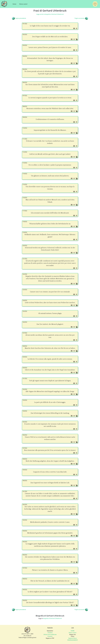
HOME (73, 631)
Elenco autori (23, 4)
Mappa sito (73, 634)
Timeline (50, 633)
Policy (73, 636)
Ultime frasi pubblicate (50, 634)
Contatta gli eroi (32, 638)
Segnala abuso (73, 638)
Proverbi (50, 636)
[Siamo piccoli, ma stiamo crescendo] (95, 4)
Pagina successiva (80, 18)
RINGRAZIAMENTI (73, 640)
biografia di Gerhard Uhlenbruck (52, 618)
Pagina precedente (21, 18)
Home (14, 4)
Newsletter (50, 631)
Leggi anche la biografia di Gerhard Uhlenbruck (50, 14)
